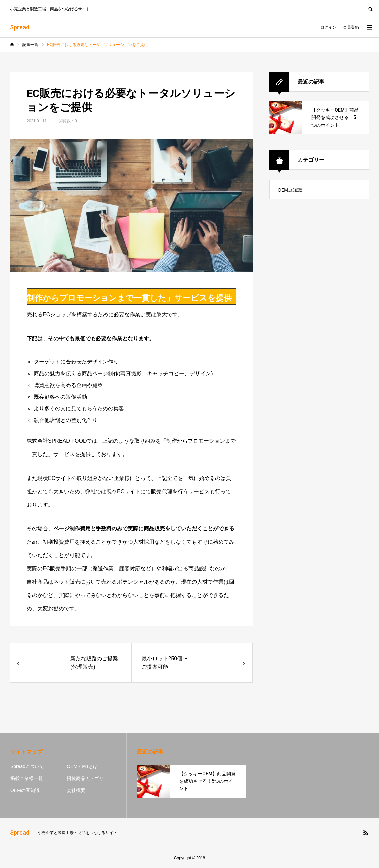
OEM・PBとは (82, 766)
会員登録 (351, 27)
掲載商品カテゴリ (85, 778)
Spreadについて (27, 766)
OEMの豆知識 (25, 790)
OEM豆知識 (290, 190)
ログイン (328, 27)
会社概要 (76, 790)
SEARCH (370, 8)
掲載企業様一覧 (27, 778)
